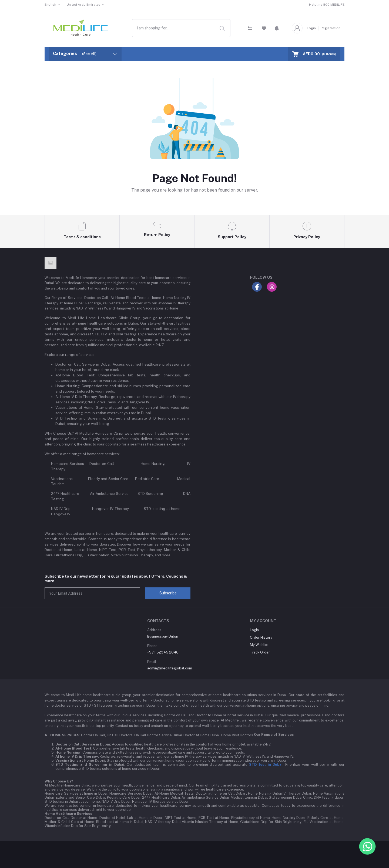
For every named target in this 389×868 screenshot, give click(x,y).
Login (311, 28)
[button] (277, 28)
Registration (331, 28)
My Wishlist (259, 645)
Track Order (260, 652)
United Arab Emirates (84, 5)
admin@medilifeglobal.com (170, 668)
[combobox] (181, 28)
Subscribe (168, 593)
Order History (261, 637)
